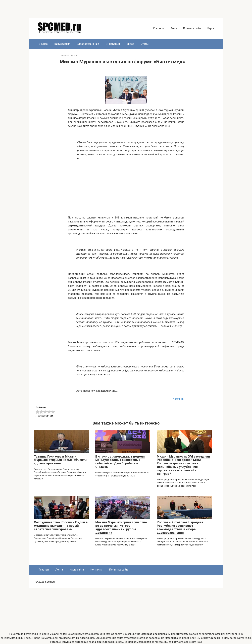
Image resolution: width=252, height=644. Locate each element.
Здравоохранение (88, 44)
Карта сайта (77, 570)
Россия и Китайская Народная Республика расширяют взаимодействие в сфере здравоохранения (180, 527)
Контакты (159, 28)
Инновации (113, 44)
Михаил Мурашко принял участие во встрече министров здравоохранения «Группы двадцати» (121, 527)
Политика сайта (192, 28)
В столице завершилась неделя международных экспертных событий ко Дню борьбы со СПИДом (120, 462)
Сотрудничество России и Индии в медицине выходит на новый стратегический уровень (61, 526)
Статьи (145, 44)
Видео (130, 44)
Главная (44, 570)
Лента (174, 28)
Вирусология (62, 44)
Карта (211, 28)
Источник (178, 399)
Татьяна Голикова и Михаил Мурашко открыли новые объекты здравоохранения (61, 460)
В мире (43, 44)
